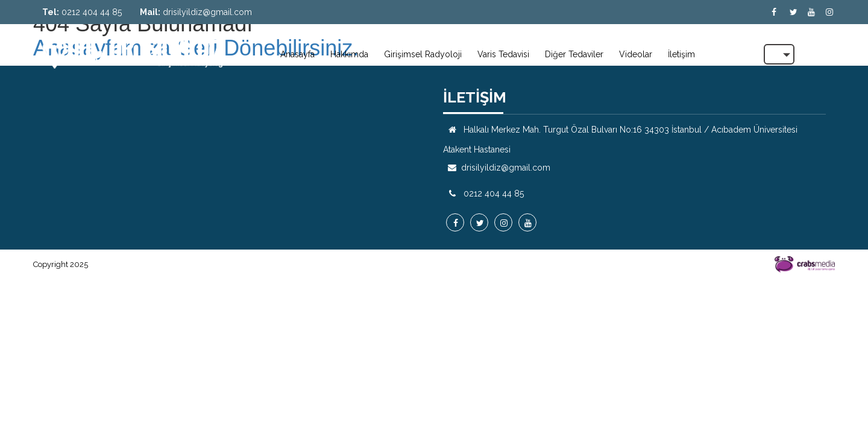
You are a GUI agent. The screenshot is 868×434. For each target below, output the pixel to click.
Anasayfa (297, 54)
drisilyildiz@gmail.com (207, 12)
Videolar (636, 54)
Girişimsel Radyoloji (423, 54)
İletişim (681, 54)
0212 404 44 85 (92, 12)
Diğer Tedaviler (574, 54)
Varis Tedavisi (503, 54)
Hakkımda (349, 54)
